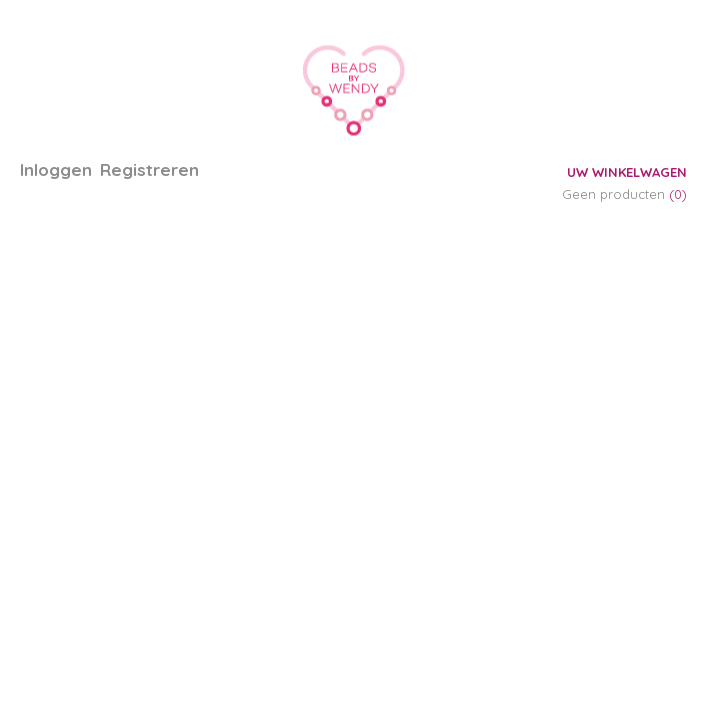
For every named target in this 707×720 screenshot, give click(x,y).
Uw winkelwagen (627, 172)
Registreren (149, 169)
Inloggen (56, 169)
